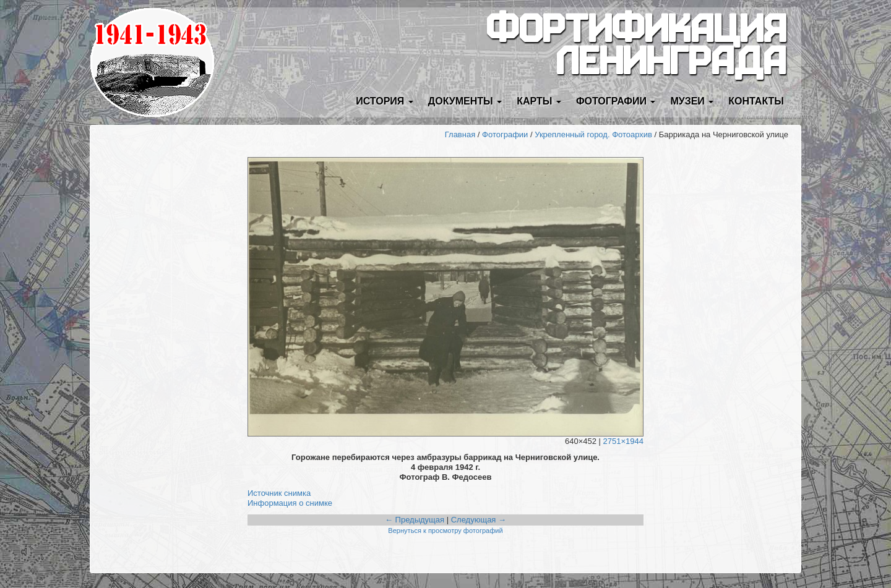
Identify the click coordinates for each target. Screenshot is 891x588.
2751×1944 (623, 441)
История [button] (385, 101)
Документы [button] (465, 101)
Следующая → (479, 520)
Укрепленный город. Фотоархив (593, 134)
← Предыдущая (415, 520)
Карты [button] (539, 101)
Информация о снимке (290, 503)
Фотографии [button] (616, 101)
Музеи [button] (692, 101)
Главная (460, 134)
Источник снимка (279, 493)
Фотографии (505, 134)
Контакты (756, 101)
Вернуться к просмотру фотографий (445, 530)
